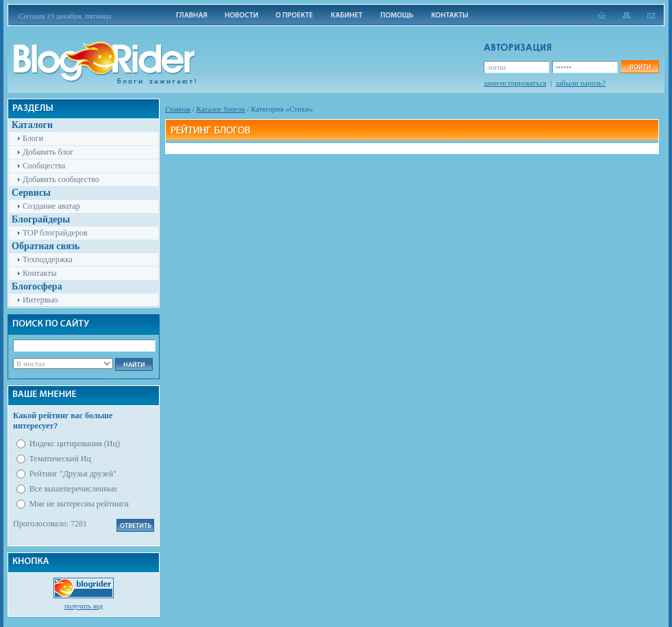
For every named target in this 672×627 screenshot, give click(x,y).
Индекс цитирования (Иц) (75, 444)
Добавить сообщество (61, 179)
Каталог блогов (221, 109)
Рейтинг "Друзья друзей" (73, 474)
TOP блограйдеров (55, 233)
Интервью (40, 300)
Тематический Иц (60, 459)
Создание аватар (51, 206)
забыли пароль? (581, 83)
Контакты (40, 273)
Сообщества (44, 166)
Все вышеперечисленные (73, 489)
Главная (178, 109)
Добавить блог (48, 152)
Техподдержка (48, 259)
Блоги (33, 138)
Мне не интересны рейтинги (79, 504)
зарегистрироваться (515, 83)
